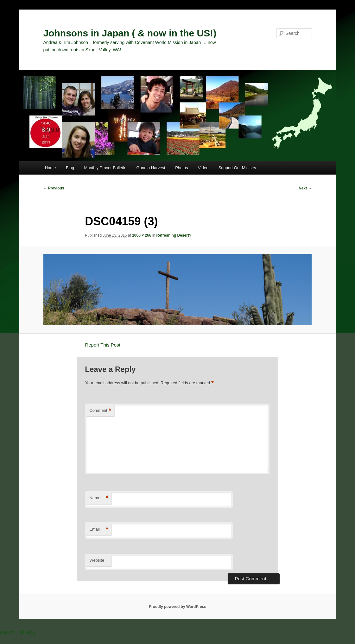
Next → (305, 188)
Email (99, 529)
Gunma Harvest (151, 168)
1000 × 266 (142, 235)
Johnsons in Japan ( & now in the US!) (130, 33)
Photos (181, 168)
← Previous (54, 188)
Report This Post (102, 345)
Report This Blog (18, 632)
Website (97, 560)
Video (203, 168)
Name (99, 498)
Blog (70, 168)
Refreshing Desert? (174, 235)
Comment (100, 411)
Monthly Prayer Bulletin (105, 168)
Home (51, 168)
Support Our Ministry (237, 168)
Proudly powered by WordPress (177, 607)
